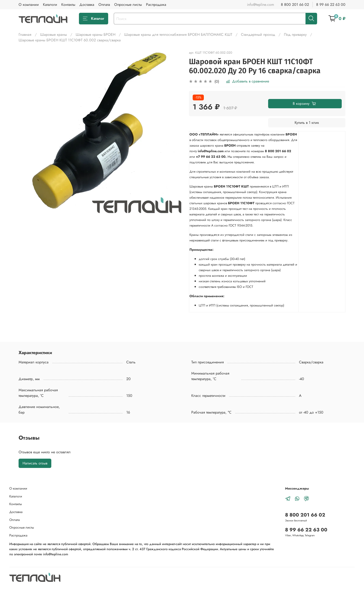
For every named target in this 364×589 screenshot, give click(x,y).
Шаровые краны (54, 35)
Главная (25, 35)
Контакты (68, 5)
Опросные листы (128, 5)
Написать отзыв (35, 463)
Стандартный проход (258, 35)
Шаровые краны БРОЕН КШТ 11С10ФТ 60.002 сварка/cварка (70, 40)
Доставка (87, 5)
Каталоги (50, 5)
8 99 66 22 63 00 (331, 5)
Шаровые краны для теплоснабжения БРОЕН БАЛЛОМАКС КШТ (178, 35)
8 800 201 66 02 (295, 5)
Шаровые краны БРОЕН (96, 35)
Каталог (94, 18)
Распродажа (156, 5)
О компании (29, 5)
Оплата (104, 5)
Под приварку (295, 35)
